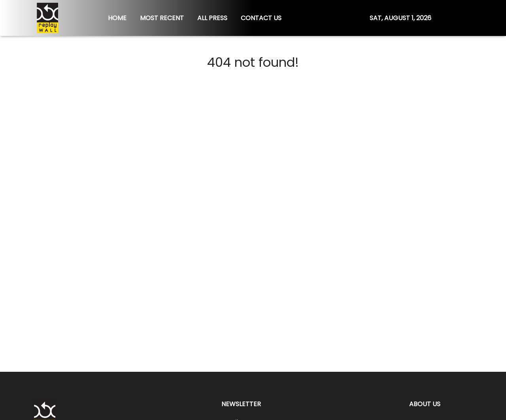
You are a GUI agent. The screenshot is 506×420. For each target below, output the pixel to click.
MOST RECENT (162, 18)
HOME (117, 18)
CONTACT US (261, 18)
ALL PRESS (212, 18)
